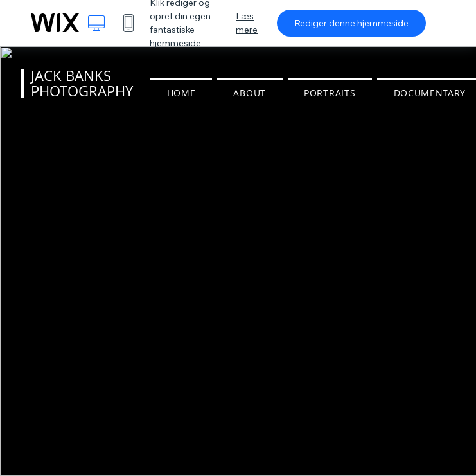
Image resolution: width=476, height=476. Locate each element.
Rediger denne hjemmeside (351, 23)
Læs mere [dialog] (247, 23)
